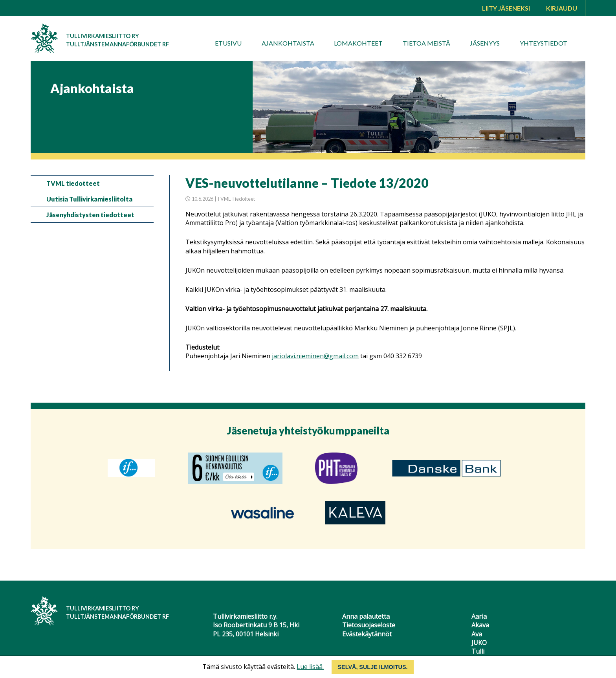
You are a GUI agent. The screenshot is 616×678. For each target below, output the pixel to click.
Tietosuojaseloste (369, 625)
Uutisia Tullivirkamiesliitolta (89, 199)
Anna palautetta (366, 616)
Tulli (478, 651)
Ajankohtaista (288, 43)
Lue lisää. (310, 667)
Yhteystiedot (544, 43)
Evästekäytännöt (367, 634)
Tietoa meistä (426, 43)
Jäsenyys (485, 43)
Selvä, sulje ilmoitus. (372, 667)
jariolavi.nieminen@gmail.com (315, 356)
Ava (477, 634)
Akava (480, 625)
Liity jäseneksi (506, 8)
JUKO (479, 643)
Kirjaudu (562, 8)
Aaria (479, 616)
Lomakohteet (358, 43)
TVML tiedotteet (73, 183)
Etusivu (228, 43)
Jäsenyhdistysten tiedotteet (90, 215)
